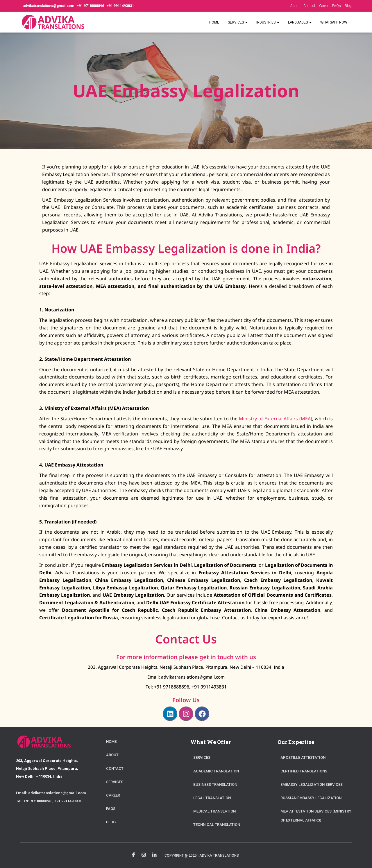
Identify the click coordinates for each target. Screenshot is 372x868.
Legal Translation (212, 798)
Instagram (144, 855)
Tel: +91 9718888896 (167, 687)
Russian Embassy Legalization (311, 798)
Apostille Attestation (303, 757)
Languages (300, 22)
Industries (268, 22)
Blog (348, 6)
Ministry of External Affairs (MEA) (276, 419)
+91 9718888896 (91, 6)
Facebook (133, 855)
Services (238, 22)
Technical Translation (217, 825)
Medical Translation (214, 811)
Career (324, 6)
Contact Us (186, 639)
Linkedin (154, 855)
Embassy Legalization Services (312, 784)
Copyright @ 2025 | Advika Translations (202, 856)
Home (214, 22)
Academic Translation (216, 771)
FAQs (337, 6)
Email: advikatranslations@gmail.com (186, 677)
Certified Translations (304, 771)
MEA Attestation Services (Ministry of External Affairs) (316, 816)
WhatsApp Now (334, 22)
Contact (309, 6)
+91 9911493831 (120, 6)
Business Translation (215, 784)
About (295, 6)
